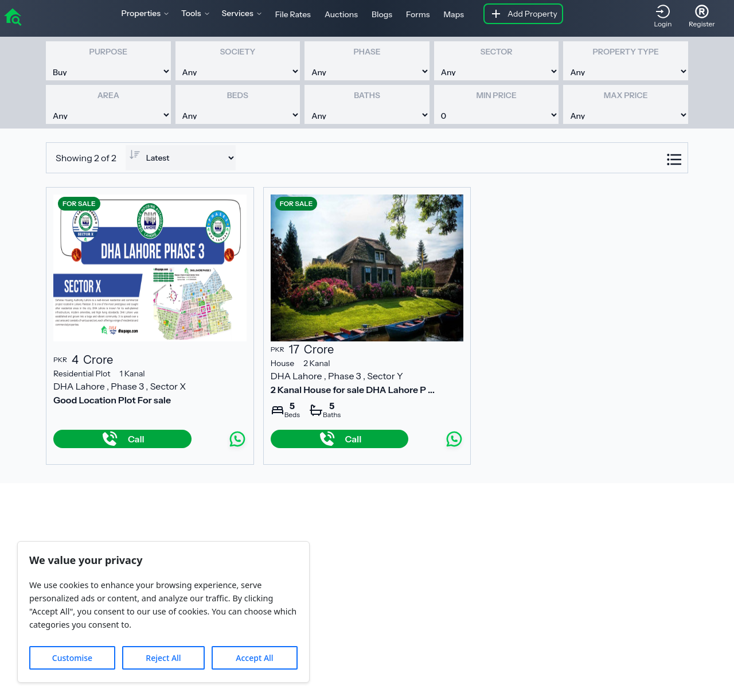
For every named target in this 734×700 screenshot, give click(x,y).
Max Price (626, 95)
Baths (367, 95)
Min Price (496, 95)
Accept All (254, 658)
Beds (238, 95)
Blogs (382, 14)
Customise (72, 658)
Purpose (108, 52)
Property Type (625, 52)
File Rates (293, 14)
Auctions (341, 14)
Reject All (163, 658)
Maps (454, 14)
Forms (418, 14)
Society (237, 52)
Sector (497, 52)
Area (108, 95)
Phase (367, 52)
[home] (13, 16)
